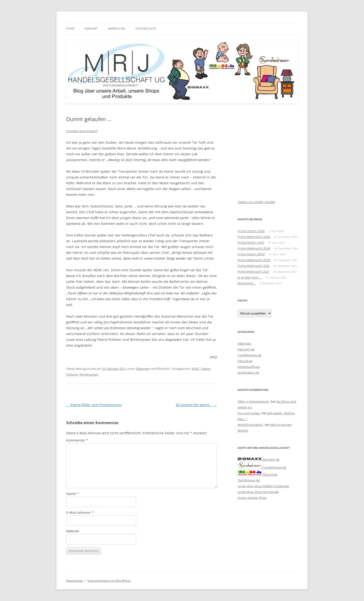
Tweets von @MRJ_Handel (256, 202)
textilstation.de (248, 372)
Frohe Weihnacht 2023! (254, 260)
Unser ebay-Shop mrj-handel (258, 492)
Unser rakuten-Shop (252, 498)
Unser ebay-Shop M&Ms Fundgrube (263, 486)
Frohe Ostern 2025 (251, 243)
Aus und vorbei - (249, 413)
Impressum (116, 29)
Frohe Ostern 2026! (251, 231)
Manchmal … (247, 283)
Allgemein (143, 369)
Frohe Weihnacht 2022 (254, 266)
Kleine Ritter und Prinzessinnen (94, 405)
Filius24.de (245, 361)
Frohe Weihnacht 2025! (254, 237)
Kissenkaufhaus (249, 367)
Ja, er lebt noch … (250, 277)
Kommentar (77, 440)
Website (73, 531)
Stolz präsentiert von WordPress (109, 581)
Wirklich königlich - (251, 425)
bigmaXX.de (246, 349)
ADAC (196, 369)
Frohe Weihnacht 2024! (254, 248)
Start (70, 29)
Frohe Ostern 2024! (251, 254)
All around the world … (196, 405)
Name (72, 494)
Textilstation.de (249, 480)
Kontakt (91, 29)
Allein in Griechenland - (254, 401)
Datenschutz (146, 29)
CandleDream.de (249, 355)
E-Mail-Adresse (80, 512)
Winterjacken (89, 374)
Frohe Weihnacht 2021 (254, 272)
